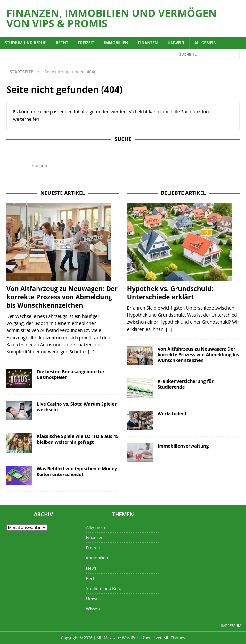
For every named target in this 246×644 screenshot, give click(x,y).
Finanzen (148, 43)
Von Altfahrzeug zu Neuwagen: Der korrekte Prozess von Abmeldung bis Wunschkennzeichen (62, 297)
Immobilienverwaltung (183, 446)
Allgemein (205, 43)
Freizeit (86, 43)
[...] (91, 352)
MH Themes (174, 638)
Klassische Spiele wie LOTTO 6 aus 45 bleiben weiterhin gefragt (78, 439)
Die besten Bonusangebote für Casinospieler (71, 374)
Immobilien (116, 43)
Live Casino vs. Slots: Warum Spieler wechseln (77, 407)
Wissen (93, 609)
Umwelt (176, 43)
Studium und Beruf (25, 43)
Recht (62, 43)
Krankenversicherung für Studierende (186, 384)
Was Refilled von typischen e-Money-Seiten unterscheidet (78, 471)
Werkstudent (172, 413)
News (91, 568)
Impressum (231, 626)
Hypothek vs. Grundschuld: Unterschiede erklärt (170, 293)
